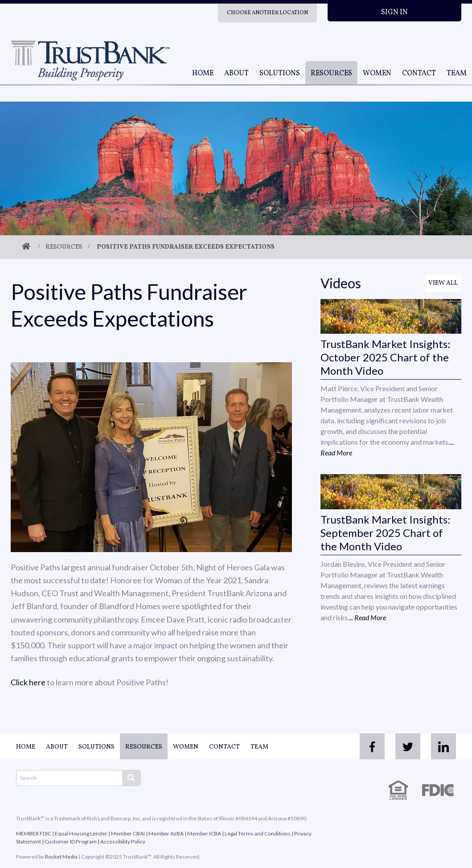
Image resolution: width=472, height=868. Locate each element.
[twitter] (408, 746)
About (236, 74)
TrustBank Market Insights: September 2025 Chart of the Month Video (386, 533)
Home (203, 74)
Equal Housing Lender (81, 833)
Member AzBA (166, 833)
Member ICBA (204, 833)
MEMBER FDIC (34, 833)
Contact (419, 74)
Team (457, 74)
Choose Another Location (267, 13)
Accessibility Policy (123, 841)
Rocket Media (61, 857)
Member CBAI (128, 833)
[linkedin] (443, 746)
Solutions (280, 74)
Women (377, 74)
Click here (28, 682)
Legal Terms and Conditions (258, 833)
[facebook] (372, 746)
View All (443, 283)
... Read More (367, 617)
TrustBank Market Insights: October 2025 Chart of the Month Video (386, 357)
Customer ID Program (71, 841)
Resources (331, 74)
